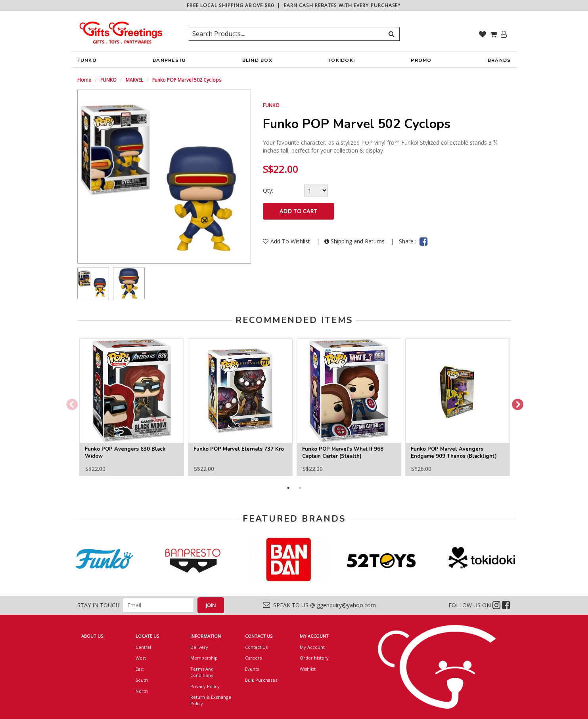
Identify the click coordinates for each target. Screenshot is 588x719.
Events (252, 669)
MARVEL (134, 80)
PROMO (421, 60)
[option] (93, 283)
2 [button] (300, 488)
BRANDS (499, 62)
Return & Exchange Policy (211, 700)
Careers (253, 658)
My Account (312, 647)
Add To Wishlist (287, 241)
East (140, 669)
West (141, 658)
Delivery (199, 647)
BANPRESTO (169, 62)
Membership (204, 658)
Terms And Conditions (202, 672)
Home (84, 80)
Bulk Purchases (261, 680)
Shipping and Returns (355, 241)
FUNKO (87, 62)
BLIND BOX (257, 60)
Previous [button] (69, 403)
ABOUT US (92, 636)
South (142, 680)
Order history (314, 658)
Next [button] (515, 403)
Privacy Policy (205, 686)
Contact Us (256, 647)
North (142, 691)
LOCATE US (147, 636)
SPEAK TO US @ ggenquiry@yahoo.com (319, 605)
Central (143, 647)
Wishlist (308, 669)
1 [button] (288, 488)
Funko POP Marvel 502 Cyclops (187, 80)
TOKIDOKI (342, 62)
